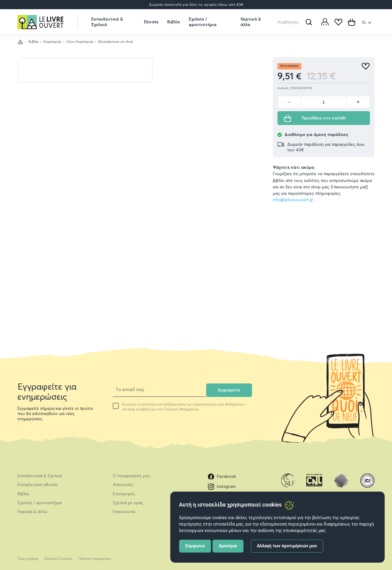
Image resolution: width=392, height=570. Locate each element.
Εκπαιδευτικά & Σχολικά (107, 22)
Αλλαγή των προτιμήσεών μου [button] (287, 546)
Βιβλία (173, 22)
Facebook (222, 477)
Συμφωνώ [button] (195, 546)
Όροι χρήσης (28, 559)
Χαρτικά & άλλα (251, 22)
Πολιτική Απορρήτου (95, 559)
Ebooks (151, 22)
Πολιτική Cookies (58, 559)
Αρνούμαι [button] (228, 546)
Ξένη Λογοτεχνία (80, 42)
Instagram (222, 487)
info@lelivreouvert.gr (293, 200)
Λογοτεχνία (52, 42)
